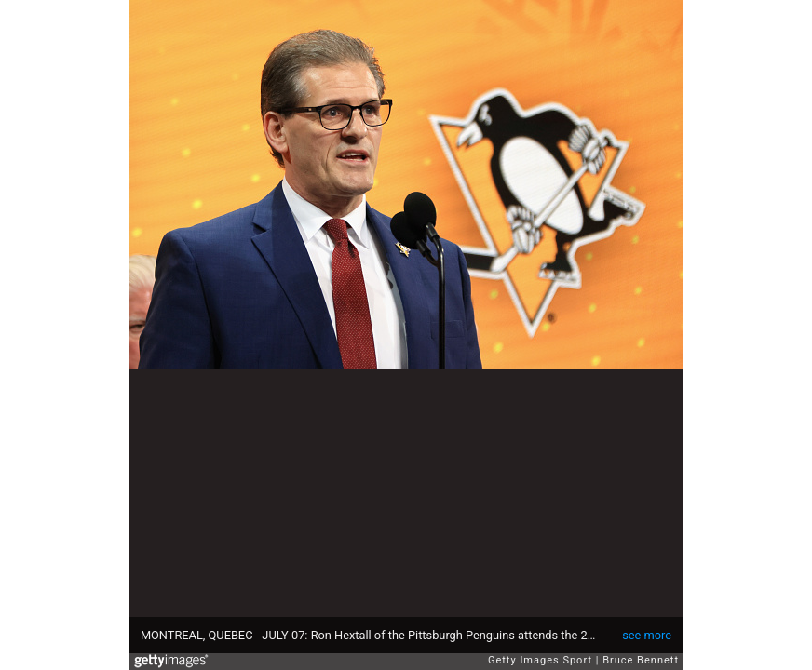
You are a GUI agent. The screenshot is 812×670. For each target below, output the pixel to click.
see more (647, 635)
